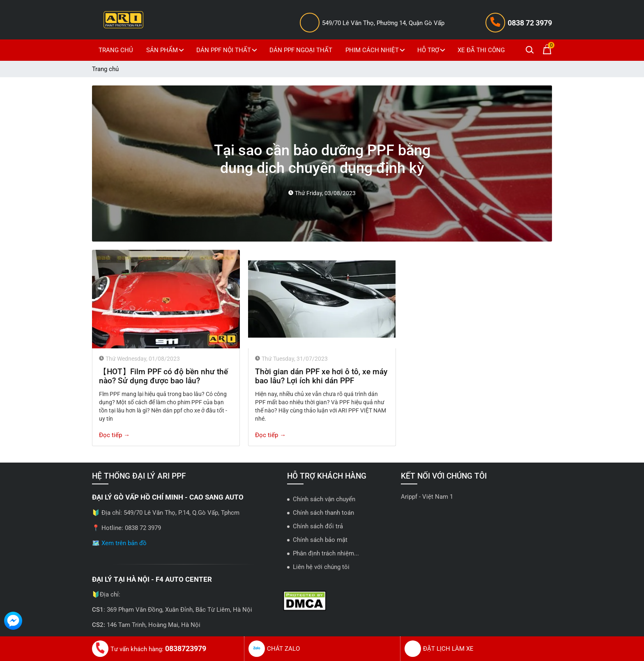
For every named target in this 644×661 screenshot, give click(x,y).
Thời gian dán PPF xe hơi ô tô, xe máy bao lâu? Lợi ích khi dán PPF (321, 376)
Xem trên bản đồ (124, 543)
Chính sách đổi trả (318, 526)
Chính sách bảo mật (320, 540)
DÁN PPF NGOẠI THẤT (301, 50)
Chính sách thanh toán (323, 513)
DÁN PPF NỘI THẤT (228, 50)
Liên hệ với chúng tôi (321, 567)
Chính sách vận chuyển (324, 499)
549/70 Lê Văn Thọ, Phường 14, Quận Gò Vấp (383, 23)
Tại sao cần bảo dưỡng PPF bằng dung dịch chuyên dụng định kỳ (322, 159)
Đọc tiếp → (114, 435)
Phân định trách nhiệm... (326, 553)
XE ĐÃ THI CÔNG (481, 50)
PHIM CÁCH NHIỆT (376, 50)
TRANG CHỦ (116, 50)
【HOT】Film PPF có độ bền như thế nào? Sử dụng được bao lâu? (163, 376)
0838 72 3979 (530, 23)
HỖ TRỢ (432, 50)
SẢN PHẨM (166, 50)
